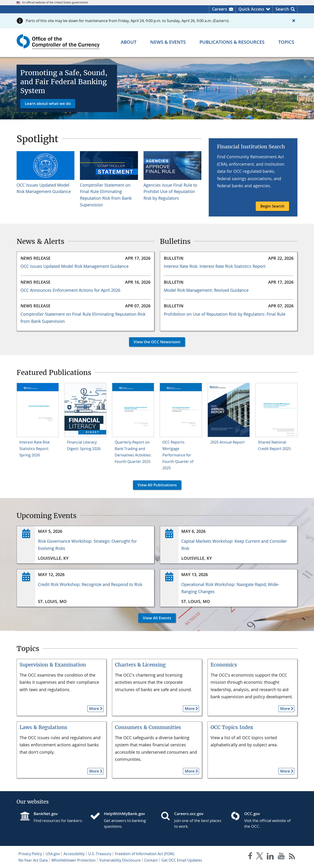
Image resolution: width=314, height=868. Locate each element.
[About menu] (129, 42)
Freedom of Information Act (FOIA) (145, 854)
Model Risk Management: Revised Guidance (206, 290)
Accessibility (74, 854)
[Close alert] (294, 21)
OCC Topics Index (232, 727)
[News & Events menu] (168, 42)
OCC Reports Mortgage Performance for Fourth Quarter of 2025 (178, 455)
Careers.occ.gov (189, 814)
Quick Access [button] (251, 9)
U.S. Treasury (100, 854)
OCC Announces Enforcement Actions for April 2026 (70, 290)
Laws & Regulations (43, 727)
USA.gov (53, 854)
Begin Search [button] (272, 206)
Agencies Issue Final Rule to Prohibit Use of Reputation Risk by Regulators (170, 192)
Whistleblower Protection (73, 860)
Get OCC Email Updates (182, 860)
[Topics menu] (286, 42)
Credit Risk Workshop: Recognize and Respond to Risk (90, 584)
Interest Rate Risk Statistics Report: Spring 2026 (34, 449)
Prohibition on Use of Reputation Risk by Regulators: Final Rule (225, 314)
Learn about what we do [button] (48, 103)
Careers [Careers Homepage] (220, 9)
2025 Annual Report (227, 442)
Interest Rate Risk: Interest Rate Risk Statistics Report (215, 266)
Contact (151, 860)
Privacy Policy (30, 854)
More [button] (93, 708)
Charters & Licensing (140, 665)
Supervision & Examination (53, 665)
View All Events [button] (155, 618)
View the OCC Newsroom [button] (155, 342)
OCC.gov (252, 814)
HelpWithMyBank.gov (124, 814)
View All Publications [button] (155, 485)
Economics (224, 665)
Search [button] (282, 9)
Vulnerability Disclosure (120, 860)
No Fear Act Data (33, 860)
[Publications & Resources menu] (232, 42)
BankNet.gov (46, 814)
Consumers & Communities (148, 727)
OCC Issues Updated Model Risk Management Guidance (75, 266)
